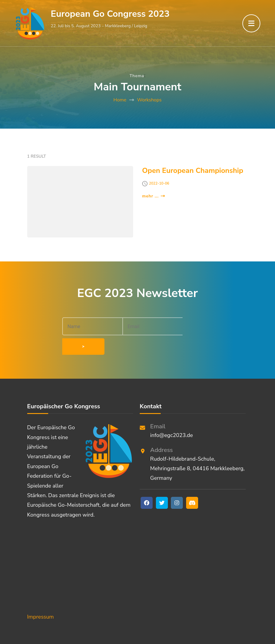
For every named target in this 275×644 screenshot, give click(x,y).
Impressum (41, 597)
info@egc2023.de (172, 416)
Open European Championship (193, 170)
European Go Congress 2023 (110, 14)
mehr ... (154, 196)
